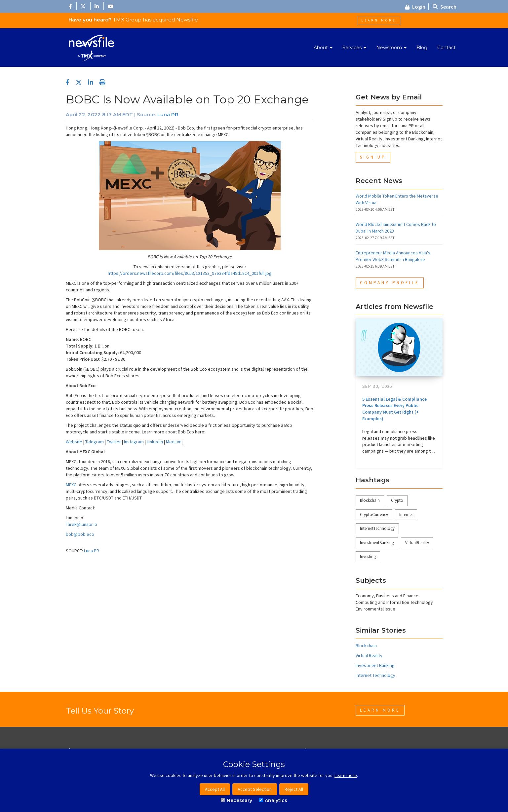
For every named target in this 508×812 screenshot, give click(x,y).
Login (415, 7)
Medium (174, 442)
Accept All (215, 789)
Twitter (114, 442)
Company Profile (390, 283)
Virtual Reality (369, 655)
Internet (406, 515)
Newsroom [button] (391, 48)
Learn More (379, 20)
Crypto (397, 500)
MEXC (71, 485)
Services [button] (354, 48)
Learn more (346, 775)
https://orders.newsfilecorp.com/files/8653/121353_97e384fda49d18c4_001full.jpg (190, 273)
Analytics (273, 800)
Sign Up (373, 157)
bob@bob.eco (80, 534)
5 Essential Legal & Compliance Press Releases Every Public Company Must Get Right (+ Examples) (394, 409)
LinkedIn (155, 442)
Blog (422, 48)
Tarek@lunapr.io (81, 524)
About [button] (323, 48)
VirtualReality (417, 543)
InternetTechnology (377, 528)
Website (74, 442)
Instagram (134, 442)
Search (445, 7)
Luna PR (168, 115)
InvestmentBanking (377, 543)
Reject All (294, 789)
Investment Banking (375, 665)
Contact (447, 48)
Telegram (95, 442)
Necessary (236, 800)
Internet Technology (375, 675)
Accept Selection (255, 789)
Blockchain (370, 500)
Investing (368, 556)
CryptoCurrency (374, 515)
